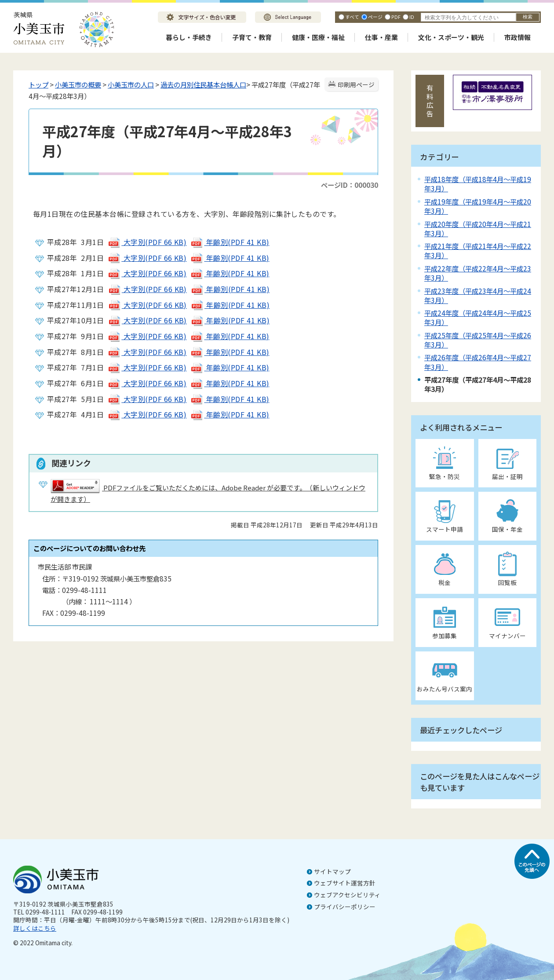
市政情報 (518, 37)
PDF (396, 17)
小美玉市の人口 (131, 84)
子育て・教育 (252, 37)
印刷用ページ (356, 84)
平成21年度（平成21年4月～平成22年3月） (478, 250)
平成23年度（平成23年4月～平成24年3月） (478, 295)
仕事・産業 (381, 37)
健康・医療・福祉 (318, 37)
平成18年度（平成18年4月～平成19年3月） (478, 184)
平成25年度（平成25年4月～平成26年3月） (478, 340)
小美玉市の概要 (78, 84)
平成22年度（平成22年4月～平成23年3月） (478, 273)
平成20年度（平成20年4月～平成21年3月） (478, 229)
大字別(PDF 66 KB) (147, 242)
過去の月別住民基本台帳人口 (203, 84)
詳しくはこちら (35, 928)
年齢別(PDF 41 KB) (230, 242)
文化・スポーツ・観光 (451, 37)
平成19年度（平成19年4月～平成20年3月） (478, 206)
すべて (352, 17)
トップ (38, 84)
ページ (375, 17)
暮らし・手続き (189, 37)
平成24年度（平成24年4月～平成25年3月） (478, 317)
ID (412, 17)
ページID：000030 (350, 185)
